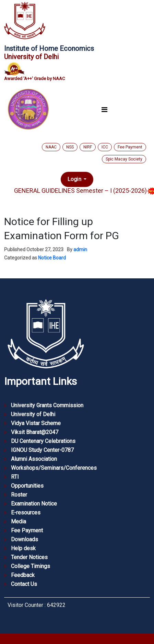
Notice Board (52, 258)
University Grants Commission (47, 405)
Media (19, 521)
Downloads (25, 539)
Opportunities (27, 486)
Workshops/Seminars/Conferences (54, 468)
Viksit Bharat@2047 (35, 432)
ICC (105, 147)
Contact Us (24, 584)
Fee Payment (130, 147)
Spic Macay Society (124, 159)
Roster (19, 495)
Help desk (23, 548)
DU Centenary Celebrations (43, 441)
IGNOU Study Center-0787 (42, 450)
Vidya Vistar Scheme (36, 423)
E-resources (26, 513)
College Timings (31, 566)
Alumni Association (34, 459)
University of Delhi (33, 414)
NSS (70, 147)
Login (75, 179)
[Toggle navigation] (104, 110)
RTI (15, 477)
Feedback (23, 575)
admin (80, 249)
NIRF (88, 147)
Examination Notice (34, 504)
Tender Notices (29, 557)
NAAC (51, 147)
